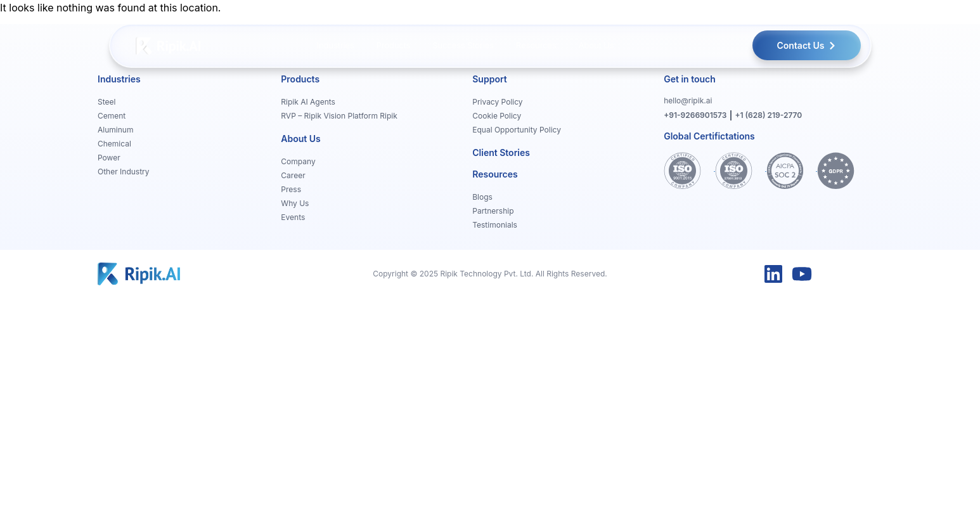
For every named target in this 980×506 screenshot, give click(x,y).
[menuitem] (336, 46)
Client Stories (501, 152)
